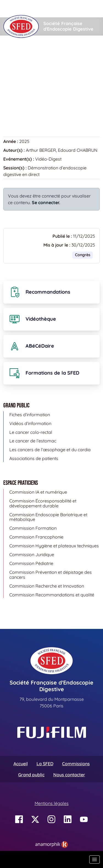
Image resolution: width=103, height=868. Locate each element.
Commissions (76, 764)
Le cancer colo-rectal (31, 432)
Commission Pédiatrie (31, 563)
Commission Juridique (32, 555)
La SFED (45, 764)
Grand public (31, 775)
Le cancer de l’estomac (33, 441)
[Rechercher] (40, 9)
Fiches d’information (30, 415)
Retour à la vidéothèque (31, 109)
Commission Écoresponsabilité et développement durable (43, 503)
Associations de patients (34, 458)
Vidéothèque (40, 52)
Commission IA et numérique (38, 492)
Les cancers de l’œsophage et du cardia (50, 450)
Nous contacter (69, 775)
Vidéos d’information (30, 423)
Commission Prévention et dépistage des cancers (51, 575)
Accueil (12, 52)
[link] (51, 845)
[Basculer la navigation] (94, 859)
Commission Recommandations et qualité (52, 595)
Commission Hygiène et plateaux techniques (54, 546)
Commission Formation (33, 528)
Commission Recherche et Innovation (47, 586)
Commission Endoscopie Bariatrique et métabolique (48, 517)
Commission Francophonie (36, 537)
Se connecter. (46, 202)
